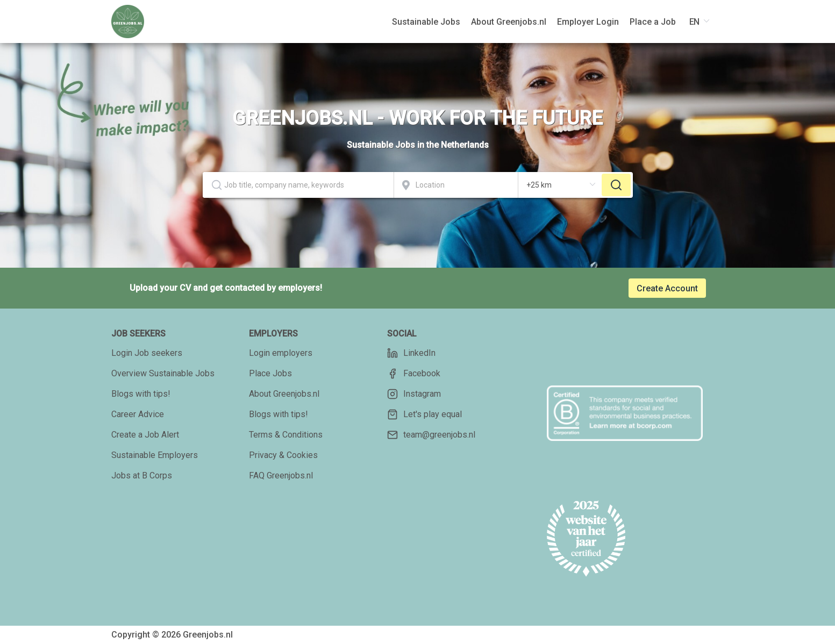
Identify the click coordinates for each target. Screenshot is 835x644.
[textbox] (298, 185)
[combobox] (298, 185)
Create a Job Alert (145, 435)
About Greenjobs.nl (284, 394)
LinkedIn (411, 353)
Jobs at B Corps (142, 475)
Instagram (414, 394)
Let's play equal (424, 414)
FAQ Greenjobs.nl (281, 475)
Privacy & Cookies (283, 455)
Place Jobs (270, 373)
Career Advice (138, 414)
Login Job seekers (147, 353)
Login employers (281, 353)
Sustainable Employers (155, 455)
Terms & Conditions (286, 435)
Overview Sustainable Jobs (163, 373)
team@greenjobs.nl (431, 435)
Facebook (414, 374)
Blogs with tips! (141, 394)
